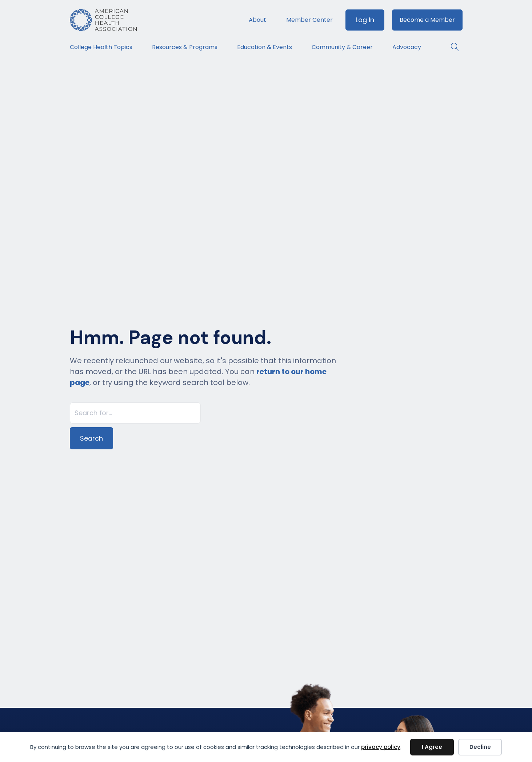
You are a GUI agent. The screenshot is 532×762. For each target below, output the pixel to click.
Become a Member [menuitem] (427, 20)
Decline (480, 747)
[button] (451, 47)
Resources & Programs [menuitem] (185, 47)
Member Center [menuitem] (309, 20)
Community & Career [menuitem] (342, 47)
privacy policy (381, 747)
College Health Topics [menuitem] (101, 47)
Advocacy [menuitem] (407, 47)
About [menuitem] (257, 20)
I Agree (432, 747)
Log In (365, 20)
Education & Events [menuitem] (265, 47)
